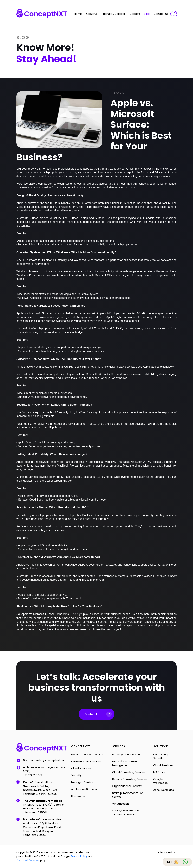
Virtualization (121, 804)
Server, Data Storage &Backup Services (126, 812)
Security (76, 775)
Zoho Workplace (164, 790)
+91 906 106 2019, (41, 767)
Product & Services (114, 14)
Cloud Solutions (81, 768)
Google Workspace (160, 781)
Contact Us (161, 14)
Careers (135, 14)
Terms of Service (27, 860)
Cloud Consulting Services (129, 772)
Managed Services (83, 782)
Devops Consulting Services (130, 779)
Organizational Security (127, 786)
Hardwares (78, 796)
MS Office (159, 772)
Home (78, 14)
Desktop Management (127, 754)
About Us (92, 14)
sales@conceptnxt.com (51, 760)
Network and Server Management (125, 763)
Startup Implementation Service (128, 795)
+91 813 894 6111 (33, 775)
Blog (147, 14)
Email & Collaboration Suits (88, 754)
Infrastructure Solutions (86, 761)
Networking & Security (162, 756)
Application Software (85, 789)
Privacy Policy (79, 856)
